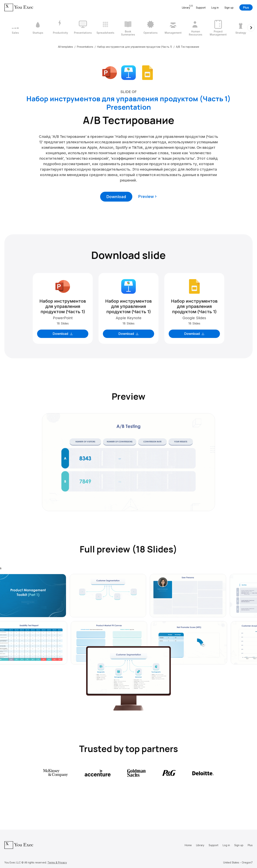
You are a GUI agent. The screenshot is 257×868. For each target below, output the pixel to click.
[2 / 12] (38, 28)
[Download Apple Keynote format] (128, 72)
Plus (246, 7)
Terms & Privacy (57, 862)
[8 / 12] (173, 28)
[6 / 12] (128, 28)
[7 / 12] (150, 28)
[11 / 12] (241, 28)
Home (188, 845)
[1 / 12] (15, 28)
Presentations (85, 47)
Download (116, 197)
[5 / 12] (105, 28)
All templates (66, 47)
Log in (215, 8)
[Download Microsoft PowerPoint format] (110, 72)
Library (200, 845)
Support (201, 8)
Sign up (229, 8)
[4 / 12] (83, 28)
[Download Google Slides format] (147, 72)
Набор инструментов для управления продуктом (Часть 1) (135, 47)
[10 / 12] (218, 28)
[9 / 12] (196, 28)
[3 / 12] (60, 28)
